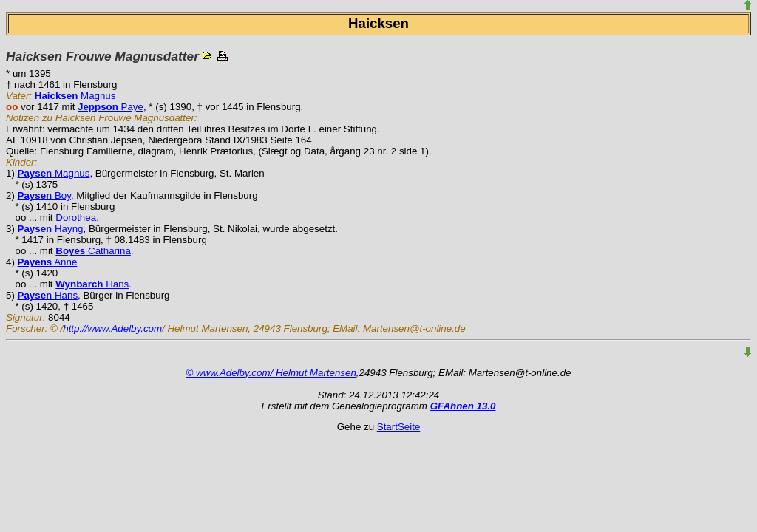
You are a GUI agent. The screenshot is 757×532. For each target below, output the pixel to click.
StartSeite (399, 427)
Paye (111, 107)
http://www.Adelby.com (112, 328)
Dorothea (76, 218)
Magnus (75, 96)
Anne (48, 262)
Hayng (51, 229)
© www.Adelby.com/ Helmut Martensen (271, 373)
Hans (92, 284)
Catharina (93, 251)
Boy (44, 195)
